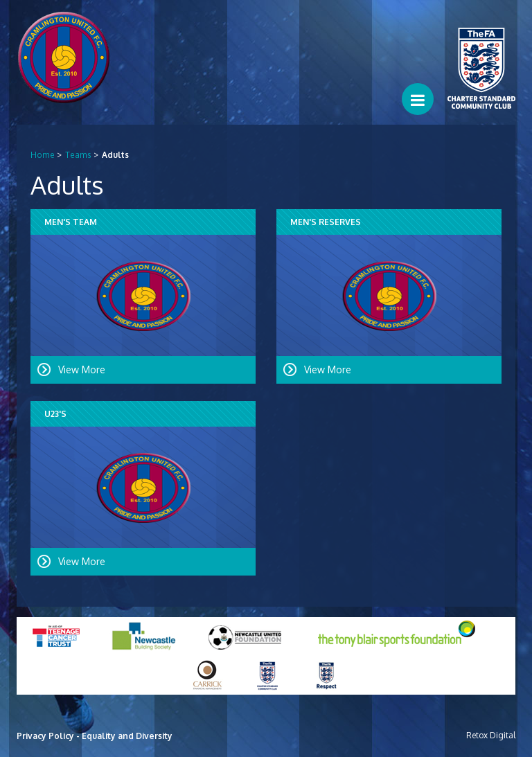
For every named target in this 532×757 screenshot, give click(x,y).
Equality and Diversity (127, 736)
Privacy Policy (45, 736)
